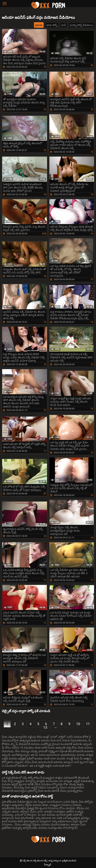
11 (88, 724)
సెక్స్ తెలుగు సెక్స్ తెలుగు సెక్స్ (35, 861)
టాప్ (64, 25)
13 (45, 727)
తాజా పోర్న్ (52, 25)
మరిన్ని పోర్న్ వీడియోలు (81, 25)
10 (78, 724)
